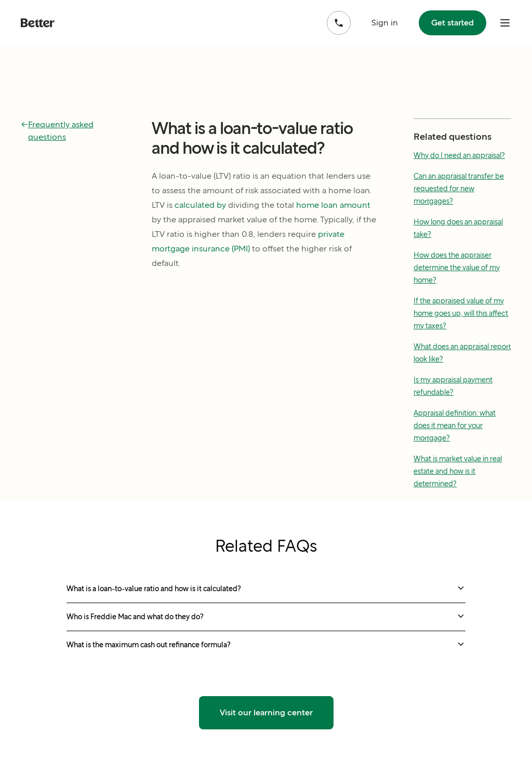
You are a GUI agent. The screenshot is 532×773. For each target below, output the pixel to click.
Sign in (385, 23)
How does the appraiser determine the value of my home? (457, 268)
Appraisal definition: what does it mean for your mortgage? (455, 425)
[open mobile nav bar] (505, 23)
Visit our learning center (266, 712)
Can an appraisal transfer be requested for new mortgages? (459, 189)
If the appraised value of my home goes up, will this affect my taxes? (461, 313)
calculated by (200, 205)
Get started (453, 23)
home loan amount (333, 205)
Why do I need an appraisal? (459, 155)
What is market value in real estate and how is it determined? (458, 471)
